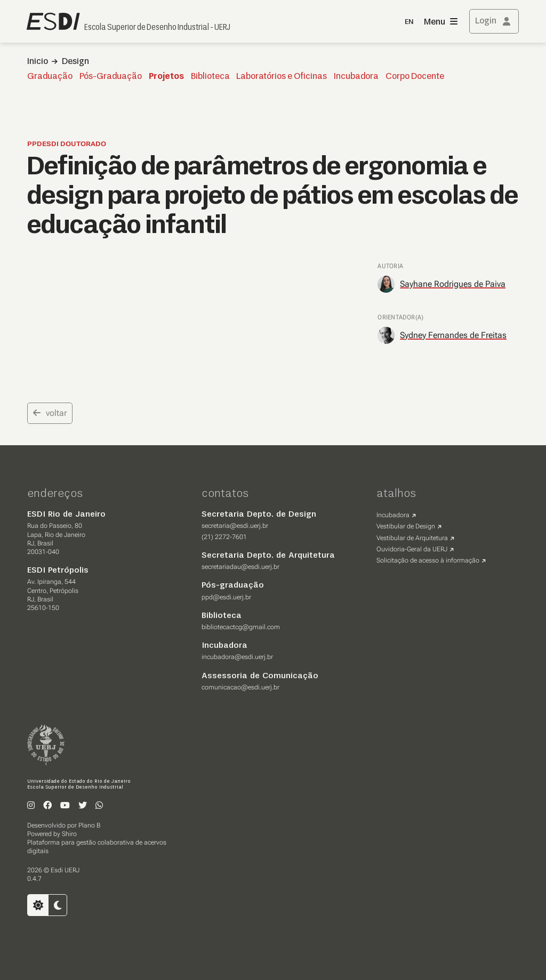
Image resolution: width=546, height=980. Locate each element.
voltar (50, 413)
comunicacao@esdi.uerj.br (240, 687)
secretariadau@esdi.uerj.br (240, 567)
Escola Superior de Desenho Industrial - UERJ (157, 28)
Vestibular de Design (406, 526)
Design (75, 62)
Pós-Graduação (111, 77)
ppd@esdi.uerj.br (226, 597)
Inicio (38, 62)
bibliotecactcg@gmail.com (241, 627)
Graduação (50, 77)
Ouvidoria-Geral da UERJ (412, 549)
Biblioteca (210, 77)
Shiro (69, 834)
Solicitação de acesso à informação (428, 560)
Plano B (89, 825)
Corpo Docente (415, 77)
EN (409, 22)
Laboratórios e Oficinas (282, 77)
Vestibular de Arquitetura (412, 538)
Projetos (166, 77)
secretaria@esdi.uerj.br (235, 526)
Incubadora (356, 77)
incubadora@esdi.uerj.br (237, 657)
